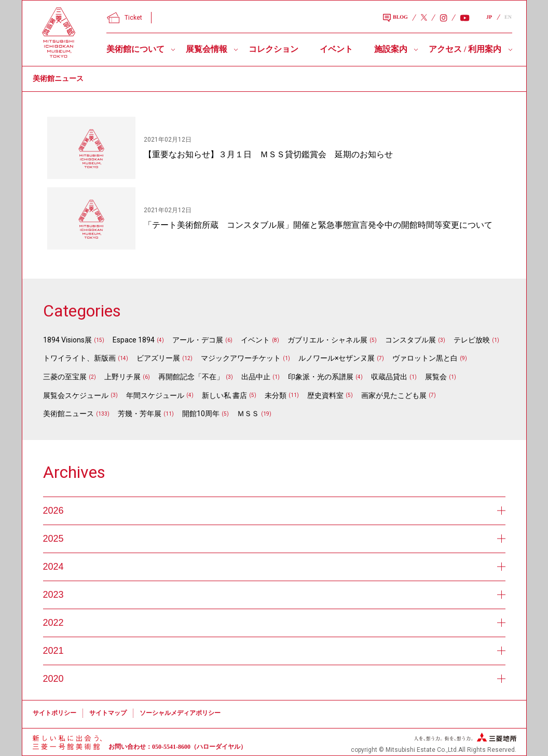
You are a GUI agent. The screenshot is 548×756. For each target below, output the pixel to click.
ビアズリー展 (158, 358)
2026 (274, 511)
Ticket (125, 18)
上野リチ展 (122, 377)
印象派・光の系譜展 (321, 377)
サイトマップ (108, 713)
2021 (274, 651)
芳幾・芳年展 (140, 414)
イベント (336, 49)
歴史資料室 (325, 395)
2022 (274, 623)
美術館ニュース (68, 414)
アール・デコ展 (198, 340)
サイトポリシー (54, 713)
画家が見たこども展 (394, 395)
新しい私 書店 (224, 395)
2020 (274, 679)
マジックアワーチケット (241, 358)
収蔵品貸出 (389, 377)
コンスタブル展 (410, 340)
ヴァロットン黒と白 (425, 358)
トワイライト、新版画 (79, 358)
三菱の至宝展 (65, 377)
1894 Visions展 (67, 340)
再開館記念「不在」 (191, 377)
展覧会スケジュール (76, 395)
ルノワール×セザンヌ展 (337, 358)
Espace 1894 (134, 340)
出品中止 (256, 377)
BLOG (395, 18)
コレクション (273, 49)
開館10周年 (201, 414)
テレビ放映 (472, 340)
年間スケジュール (155, 395)
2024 (274, 567)
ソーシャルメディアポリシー (180, 713)
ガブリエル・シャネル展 (327, 340)
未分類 (276, 395)
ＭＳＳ (248, 414)
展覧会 (436, 377)
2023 (274, 595)
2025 (274, 539)
